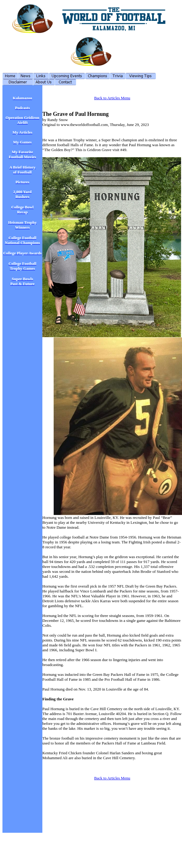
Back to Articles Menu (112, 98)
